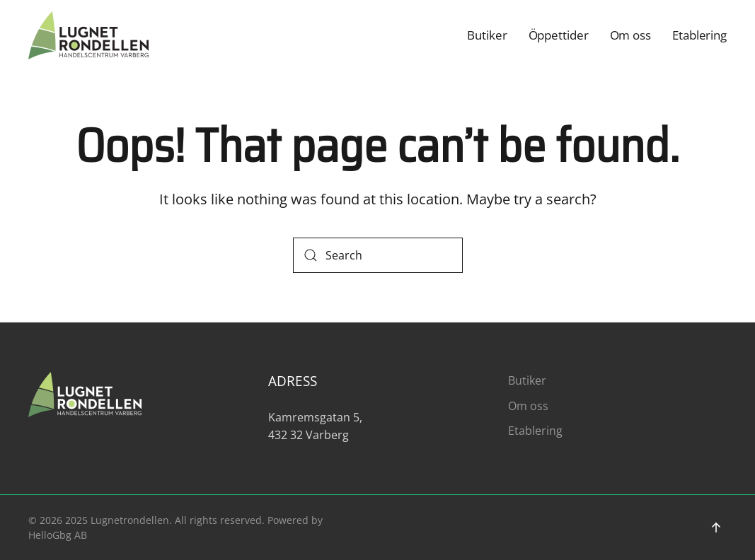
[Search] (378, 255)
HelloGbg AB (58, 535)
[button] (716, 527)
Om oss (630, 35)
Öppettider (559, 35)
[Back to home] (88, 35)
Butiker (487, 35)
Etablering (699, 35)
